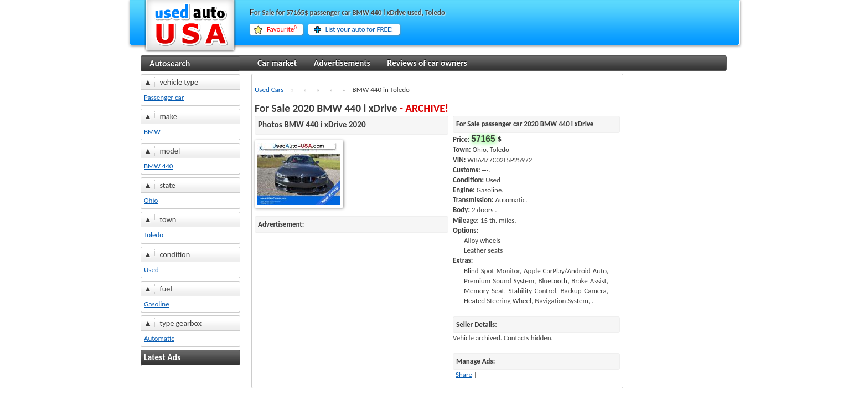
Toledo (154, 235)
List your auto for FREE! (360, 29)
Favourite (282, 29)
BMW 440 (158, 166)
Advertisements (342, 63)
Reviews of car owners (427, 63)
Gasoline (157, 304)
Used (151, 270)
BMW (152, 132)
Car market (277, 63)
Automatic (159, 338)
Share (464, 374)
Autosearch (170, 63)
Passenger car (164, 97)
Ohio (151, 200)
